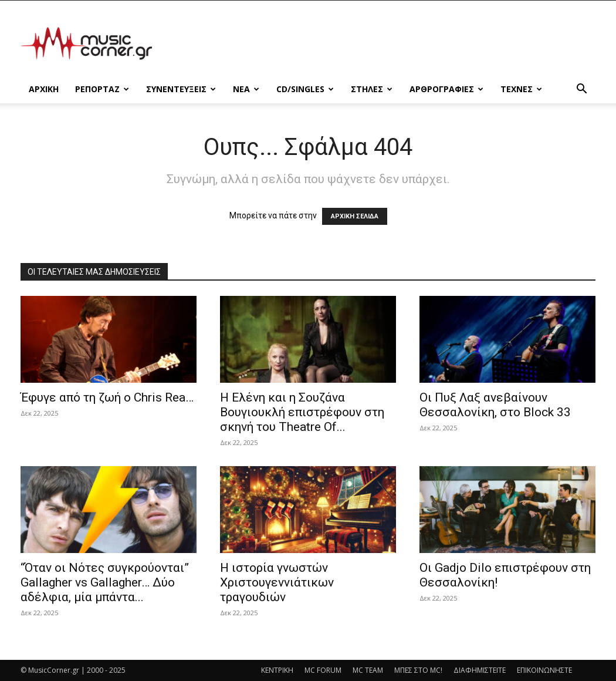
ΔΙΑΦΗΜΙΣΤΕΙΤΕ (480, 670)
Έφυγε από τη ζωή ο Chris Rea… (107, 397)
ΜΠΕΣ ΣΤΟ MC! (418, 670)
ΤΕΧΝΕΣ (521, 89)
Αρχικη (44, 89)
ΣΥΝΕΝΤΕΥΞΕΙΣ (181, 89)
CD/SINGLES (305, 89)
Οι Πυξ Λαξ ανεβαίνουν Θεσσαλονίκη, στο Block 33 (495, 405)
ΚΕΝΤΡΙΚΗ (277, 670)
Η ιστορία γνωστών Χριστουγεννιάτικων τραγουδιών (277, 582)
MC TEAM (368, 670)
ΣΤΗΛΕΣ (372, 89)
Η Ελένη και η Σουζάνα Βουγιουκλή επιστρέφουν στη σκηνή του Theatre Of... (302, 412)
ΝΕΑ (246, 89)
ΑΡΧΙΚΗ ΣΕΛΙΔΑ (355, 216)
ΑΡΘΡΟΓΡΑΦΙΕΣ (446, 89)
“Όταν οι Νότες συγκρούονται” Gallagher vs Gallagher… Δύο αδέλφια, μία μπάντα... (105, 582)
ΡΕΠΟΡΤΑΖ (102, 89)
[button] (581, 90)
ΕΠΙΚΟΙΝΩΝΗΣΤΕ (544, 670)
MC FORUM (323, 670)
